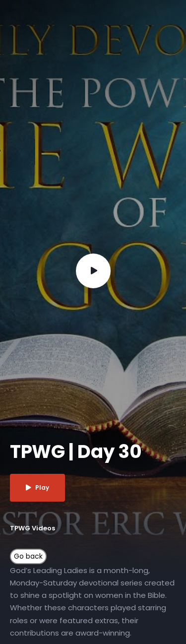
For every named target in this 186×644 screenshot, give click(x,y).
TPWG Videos (32, 528)
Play (37, 487)
